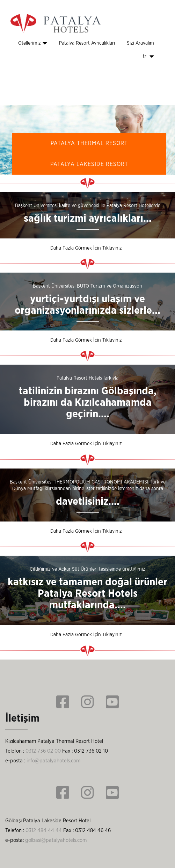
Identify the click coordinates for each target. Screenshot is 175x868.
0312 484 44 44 (44, 831)
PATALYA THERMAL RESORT (89, 143)
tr (148, 56)
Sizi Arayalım (140, 43)
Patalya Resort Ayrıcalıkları (87, 43)
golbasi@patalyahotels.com (56, 840)
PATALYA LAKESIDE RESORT (89, 164)
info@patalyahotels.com (53, 761)
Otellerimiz (33, 43)
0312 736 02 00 (43, 751)
